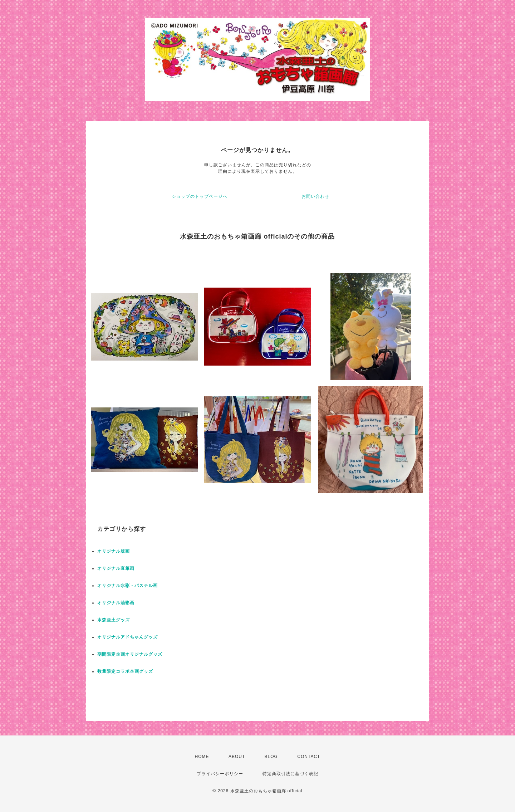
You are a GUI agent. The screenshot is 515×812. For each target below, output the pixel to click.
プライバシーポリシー (220, 774)
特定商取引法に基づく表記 (290, 774)
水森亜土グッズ (114, 620)
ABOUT (237, 757)
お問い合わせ (315, 196)
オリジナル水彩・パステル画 (127, 586)
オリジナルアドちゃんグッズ (127, 637)
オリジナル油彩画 (116, 603)
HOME (202, 757)
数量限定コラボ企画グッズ (125, 671)
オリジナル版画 (114, 551)
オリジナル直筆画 (116, 568)
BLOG (271, 757)
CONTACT (309, 757)
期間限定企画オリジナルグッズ (130, 654)
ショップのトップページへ (200, 196)
